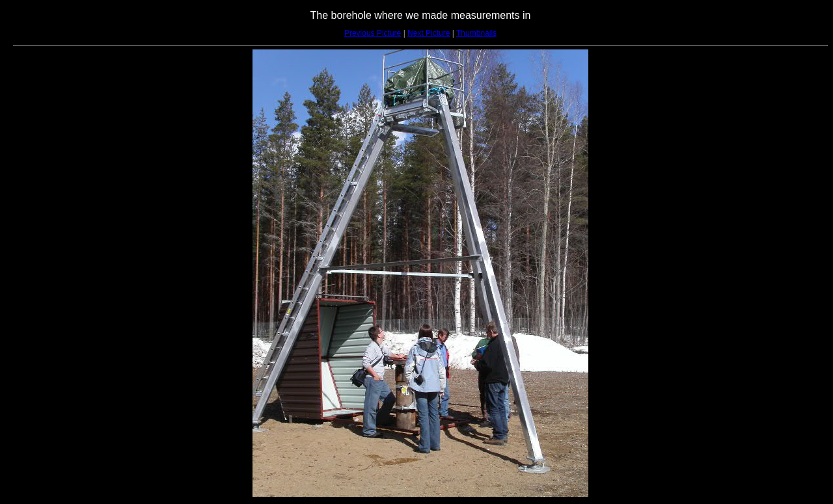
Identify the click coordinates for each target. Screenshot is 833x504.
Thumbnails (476, 33)
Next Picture (429, 33)
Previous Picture (373, 33)
